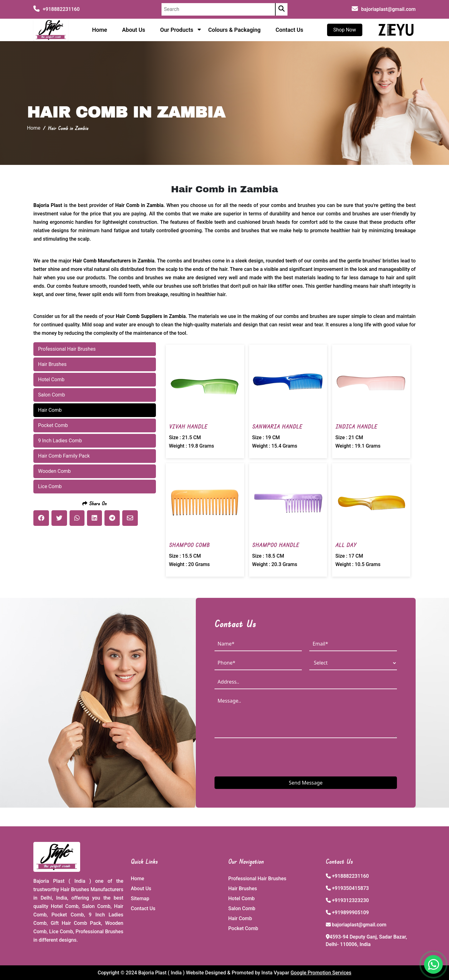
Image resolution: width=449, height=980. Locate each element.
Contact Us (290, 30)
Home (99, 30)
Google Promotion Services (321, 973)
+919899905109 (350, 913)
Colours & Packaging (234, 30)
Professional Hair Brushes (257, 879)
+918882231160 (56, 9)
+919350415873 (350, 888)
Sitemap (140, 898)
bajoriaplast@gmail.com (388, 9)
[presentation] (262, 757)
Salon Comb (242, 908)
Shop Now (345, 30)
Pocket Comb (243, 928)
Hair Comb (240, 918)
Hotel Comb (241, 898)
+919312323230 (350, 900)
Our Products (176, 30)
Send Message (306, 783)
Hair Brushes (243, 889)
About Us (134, 30)
